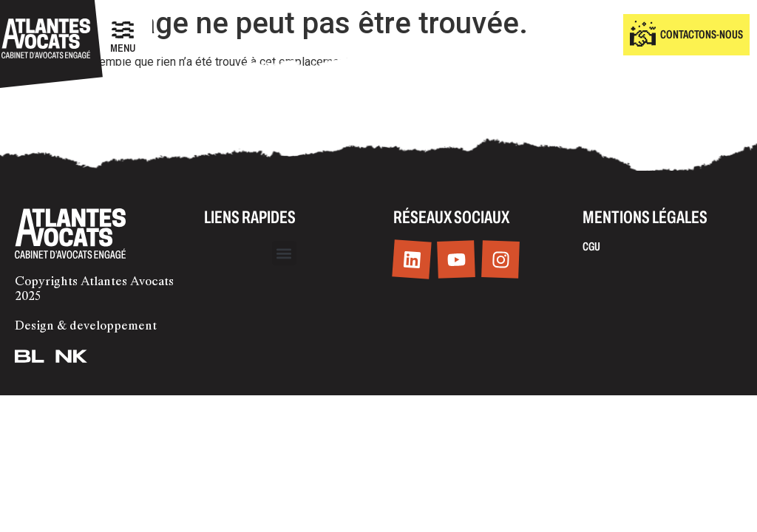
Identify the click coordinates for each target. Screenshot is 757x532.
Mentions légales (645, 217)
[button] (284, 253)
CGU (591, 246)
